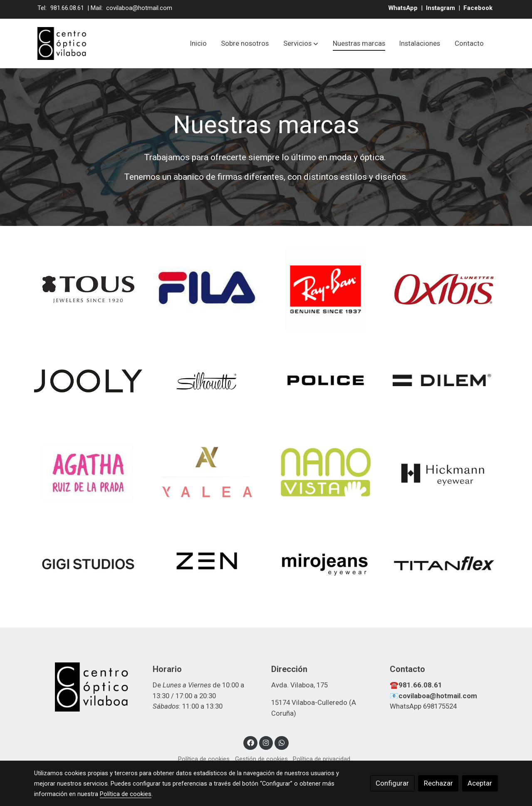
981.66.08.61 (67, 8)
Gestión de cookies (261, 759)
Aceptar (480, 783)
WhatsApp (404, 8)
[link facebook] (250, 742)
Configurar (392, 783)
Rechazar (438, 783)
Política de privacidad (322, 759)
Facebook (478, 8)
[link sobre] (88, 687)
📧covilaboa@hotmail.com (433, 696)
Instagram (441, 8)
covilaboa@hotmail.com (139, 8)
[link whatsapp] (282, 742)
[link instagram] (266, 742)
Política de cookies (204, 759)
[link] (62, 43)
